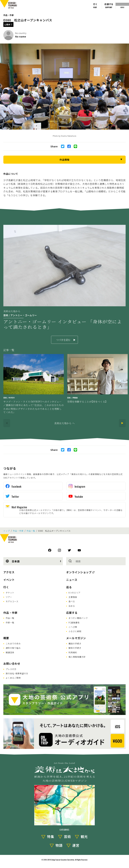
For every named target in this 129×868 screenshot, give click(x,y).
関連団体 (10, 652)
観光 (84, 836)
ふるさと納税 (75, 631)
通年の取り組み (13, 648)
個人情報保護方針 (77, 657)
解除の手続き (75, 648)
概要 (6, 638)
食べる (72, 601)
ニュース (72, 580)
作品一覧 (31, 531)
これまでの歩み (13, 643)
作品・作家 (9, 15)
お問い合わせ (12, 664)
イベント (9, 580)
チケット (10, 593)
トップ (7, 531)
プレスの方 (11, 669)
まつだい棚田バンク (78, 618)
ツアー (9, 597)
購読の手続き (75, 643)
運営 (76, 845)
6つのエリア (74, 593)
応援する (72, 613)
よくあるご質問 (13, 678)
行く (6, 587)
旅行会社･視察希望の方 (17, 673)
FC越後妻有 (74, 622)
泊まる (72, 606)
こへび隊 (73, 627)
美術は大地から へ (64, 423)
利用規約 (73, 652)
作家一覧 (10, 622)
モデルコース (12, 601)
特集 (51, 836)
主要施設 (73, 597)
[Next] (122, 423)
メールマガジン (76, 638)
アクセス (9, 572)
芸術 (68, 836)
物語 (59, 845)
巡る (69, 587)
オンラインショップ (79, 572)
